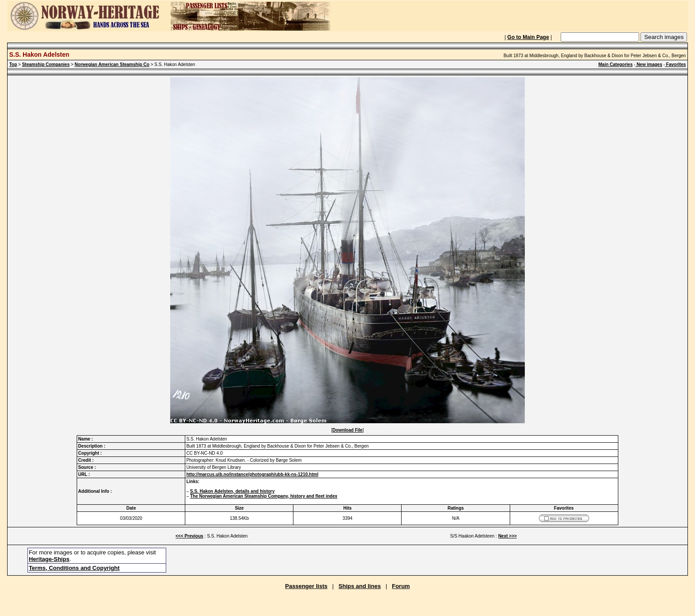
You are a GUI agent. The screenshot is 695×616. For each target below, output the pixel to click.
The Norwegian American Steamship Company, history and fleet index (264, 496)
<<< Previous (189, 536)
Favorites (675, 64)
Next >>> (508, 536)
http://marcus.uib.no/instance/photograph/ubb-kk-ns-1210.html (252, 474)
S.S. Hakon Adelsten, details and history (232, 491)
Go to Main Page (528, 37)
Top (13, 64)
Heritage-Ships (49, 559)
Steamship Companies (46, 64)
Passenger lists (306, 586)
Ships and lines (360, 586)
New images (649, 64)
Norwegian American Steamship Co (112, 64)
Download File (347, 430)
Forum (401, 586)
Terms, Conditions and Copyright (74, 568)
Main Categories (615, 64)
